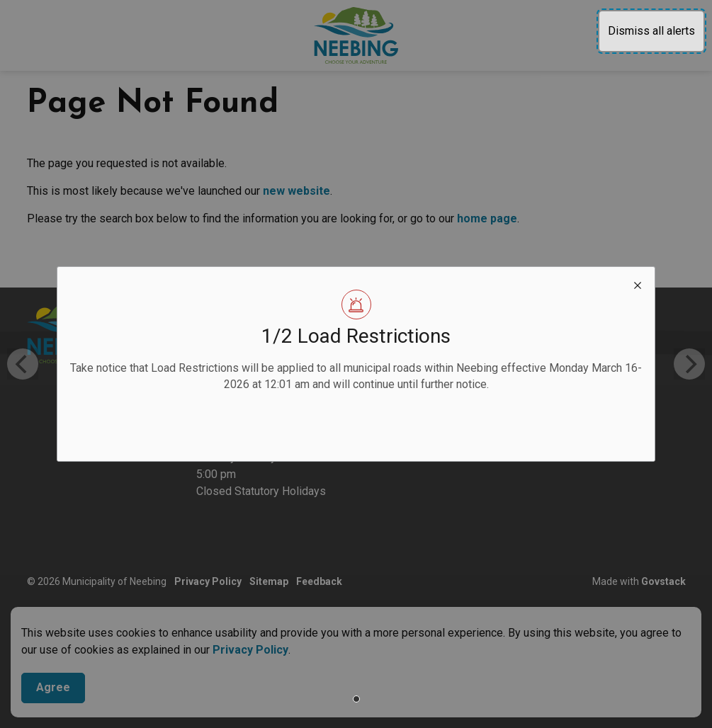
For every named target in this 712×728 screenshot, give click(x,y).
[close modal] (638, 284)
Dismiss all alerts (651, 31)
